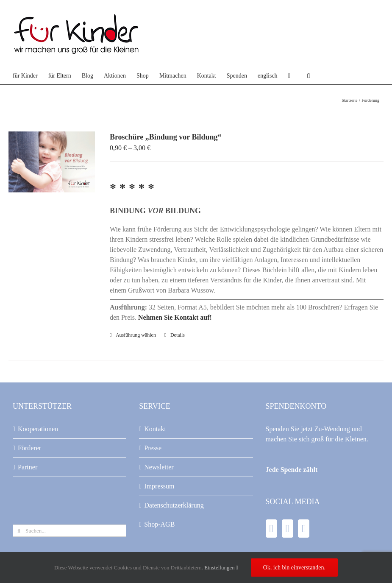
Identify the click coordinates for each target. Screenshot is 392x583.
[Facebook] (271, 529)
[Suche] (19, 531)
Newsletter (159, 467)
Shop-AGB (159, 524)
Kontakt (155, 429)
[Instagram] (304, 529)
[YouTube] (288, 529)
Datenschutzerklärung (174, 505)
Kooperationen (38, 429)
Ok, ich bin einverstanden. (294, 568)
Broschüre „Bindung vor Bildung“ (166, 137)
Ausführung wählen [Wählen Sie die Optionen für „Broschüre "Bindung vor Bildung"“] (136, 335)
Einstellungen (221, 568)
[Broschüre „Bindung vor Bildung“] (52, 162)
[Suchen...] (70, 531)
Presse (153, 448)
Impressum (159, 486)
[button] (309, 76)
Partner (28, 467)
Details (178, 335)
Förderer (29, 448)
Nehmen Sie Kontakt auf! (175, 317)
